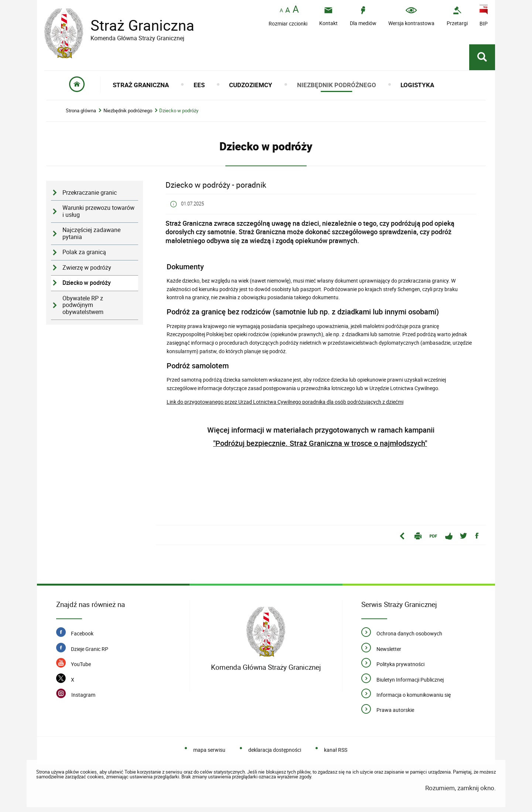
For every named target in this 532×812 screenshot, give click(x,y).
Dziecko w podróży (179, 111)
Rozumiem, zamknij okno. (461, 788)
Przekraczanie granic (90, 193)
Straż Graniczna (137, 25)
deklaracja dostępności (275, 750)
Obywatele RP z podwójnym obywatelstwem (83, 305)
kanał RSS (336, 750)
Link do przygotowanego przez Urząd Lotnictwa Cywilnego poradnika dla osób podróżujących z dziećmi (285, 402)
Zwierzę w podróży (87, 268)
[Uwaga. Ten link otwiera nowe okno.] (457, 16)
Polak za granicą (84, 252)
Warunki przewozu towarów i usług (98, 211)
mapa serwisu (209, 750)
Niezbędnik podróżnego (128, 111)
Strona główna (81, 111)
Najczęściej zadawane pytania (91, 233)
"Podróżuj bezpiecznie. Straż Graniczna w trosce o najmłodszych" (320, 443)
